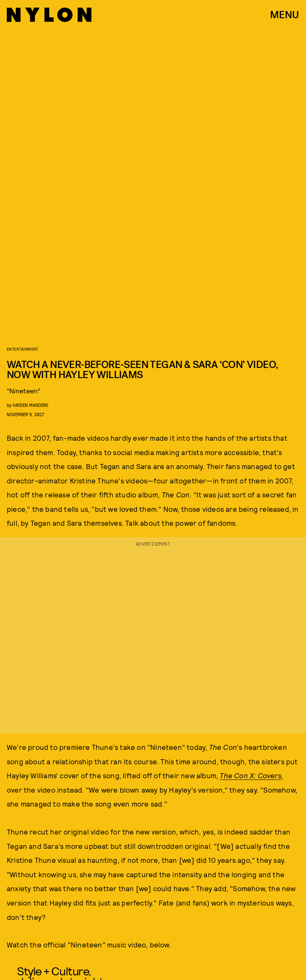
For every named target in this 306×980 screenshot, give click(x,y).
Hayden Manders (30, 405)
